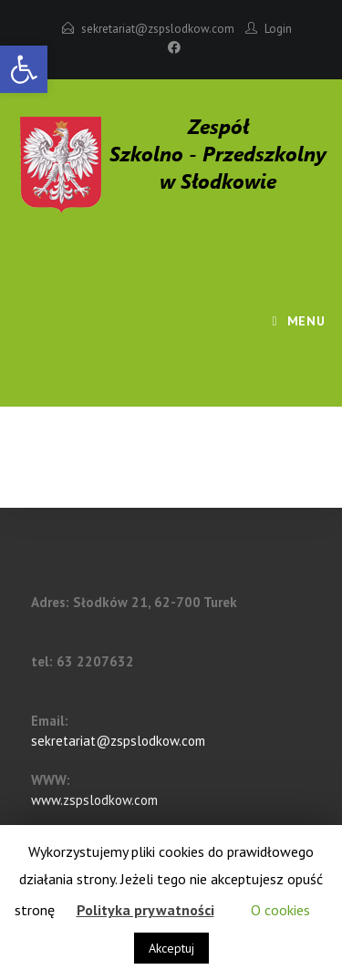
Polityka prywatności (145, 910)
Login (278, 29)
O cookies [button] (280, 910)
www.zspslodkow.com (94, 800)
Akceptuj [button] (171, 948)
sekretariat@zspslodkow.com (158, 29)
